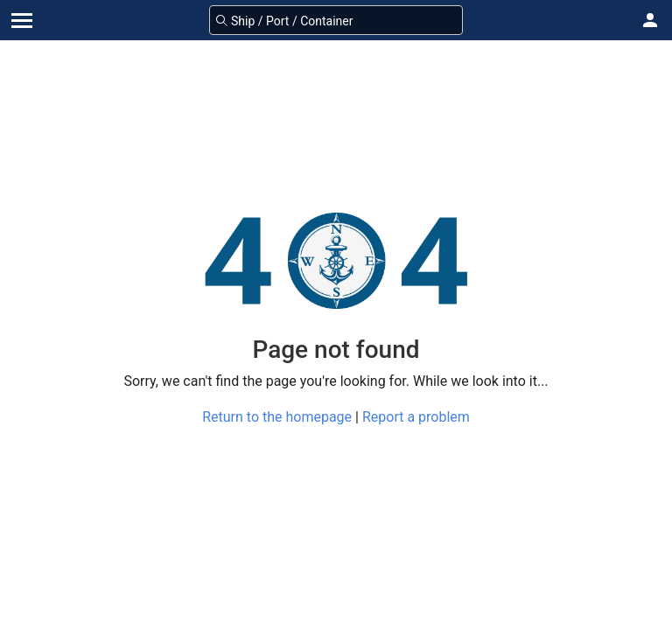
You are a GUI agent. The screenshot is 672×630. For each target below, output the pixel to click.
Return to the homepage (277, 417)
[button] (650, 20)
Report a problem (416, 417)
